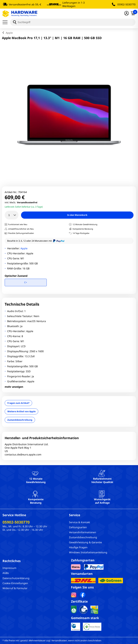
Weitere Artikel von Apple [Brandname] (21, 411)
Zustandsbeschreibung (20, 420)
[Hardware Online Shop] (20, 14)
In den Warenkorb (77, 215)
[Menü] (6, 22)
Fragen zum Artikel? (18, 403)
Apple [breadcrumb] (9, 33)
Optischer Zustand (16, 276)
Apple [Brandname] (24, 248)
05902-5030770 (126, 4)
